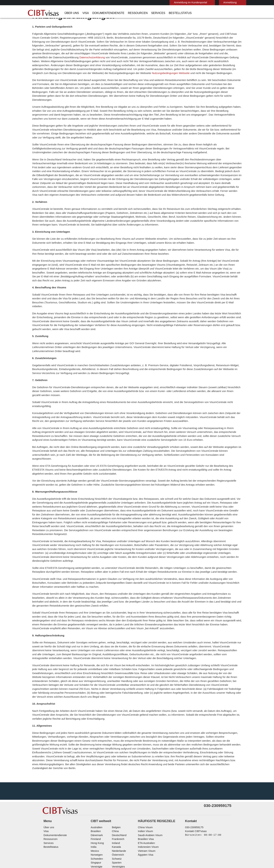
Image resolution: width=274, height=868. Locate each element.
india (93, 817)
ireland (115, 813)
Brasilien (95, 801)
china (115, 801)
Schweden (96, 829)
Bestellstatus (166, 13)
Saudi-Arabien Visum (149, 805)
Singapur (95, 833)
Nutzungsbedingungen (143, 848)
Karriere (208, 848)
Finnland (95, 809)
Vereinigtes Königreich (124, 836)
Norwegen (96, 825)
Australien (96, 797)
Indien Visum (145, 801)
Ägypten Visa (145, 825)
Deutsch (236, 2)
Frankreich (117, 809)
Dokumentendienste (103, 13)
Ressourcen (129, 13)
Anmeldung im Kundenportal (175, 2)
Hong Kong (97, 813)
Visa (83, 13)
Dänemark (96, 805)
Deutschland (119, 805)
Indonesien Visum (147, 817)
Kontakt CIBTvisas (195, 801)
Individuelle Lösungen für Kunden (63, 848)
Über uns (71, 13)
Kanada (116, 817)
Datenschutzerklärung (203, 67)
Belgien (116, 797)
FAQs (90, 848)
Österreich (118, 825)
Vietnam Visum (146, 821)
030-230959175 (193, 797)
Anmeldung (213, 2)
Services (147, 13)
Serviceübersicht (188, 848)
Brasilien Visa (145, 809)
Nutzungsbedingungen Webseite (215, 83)
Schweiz (116, 829)
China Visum (144, 797)
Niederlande (118, 821)
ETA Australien (146, 813)
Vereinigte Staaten (101, 836)
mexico (95, 821)
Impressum (167, 848)
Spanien (116, 833)
